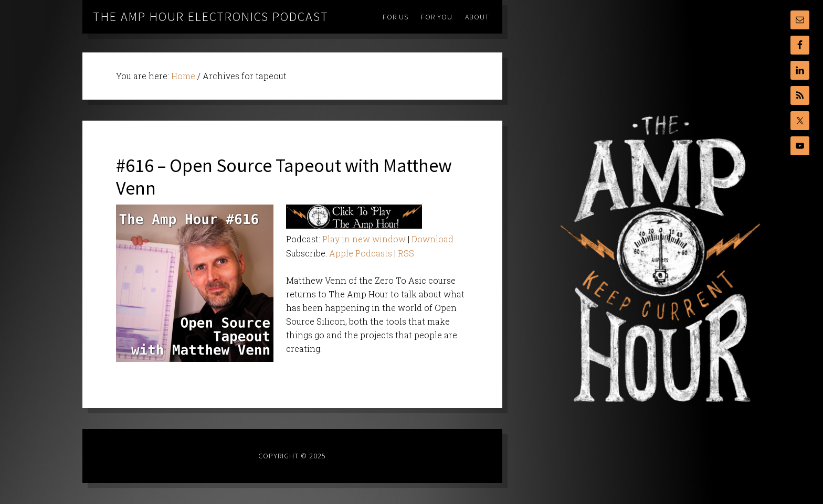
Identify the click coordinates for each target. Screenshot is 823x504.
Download (432, 239)
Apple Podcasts (361, 253)
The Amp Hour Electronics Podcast (211, 17)
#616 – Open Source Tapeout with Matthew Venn (284, 177)
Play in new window (364, 239)
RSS (406, 253)
